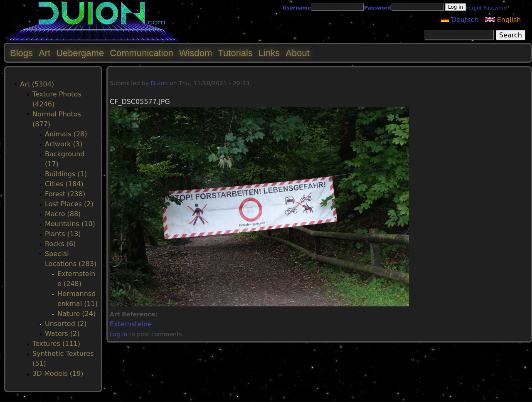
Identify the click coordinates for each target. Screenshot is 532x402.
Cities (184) (64, 184)
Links (269, 53)
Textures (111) (56, 344)
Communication (142, 53)
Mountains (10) (70, 224)
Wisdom (196, 53)
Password (378, 8)
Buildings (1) (66, 174)
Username (297, 8)
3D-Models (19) (58, 374)
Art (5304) (37, 84)
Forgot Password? (488, 8)
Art (44, 53)
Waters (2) (62, 334)
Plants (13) (63, 234)
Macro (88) (63, 214)
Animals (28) (66, 134)
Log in (118, 334)
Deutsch (460, 20)
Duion (159, 83)
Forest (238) (65, 194)
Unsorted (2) (66, 324)
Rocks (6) (60, 244)
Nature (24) (76, 314)
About (298, 53)
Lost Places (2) (69, 204)
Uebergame (80, 53)
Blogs (21, 53)
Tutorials (235, 53)
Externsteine (131, 324)
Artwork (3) (64, 144)
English (503, 20)
